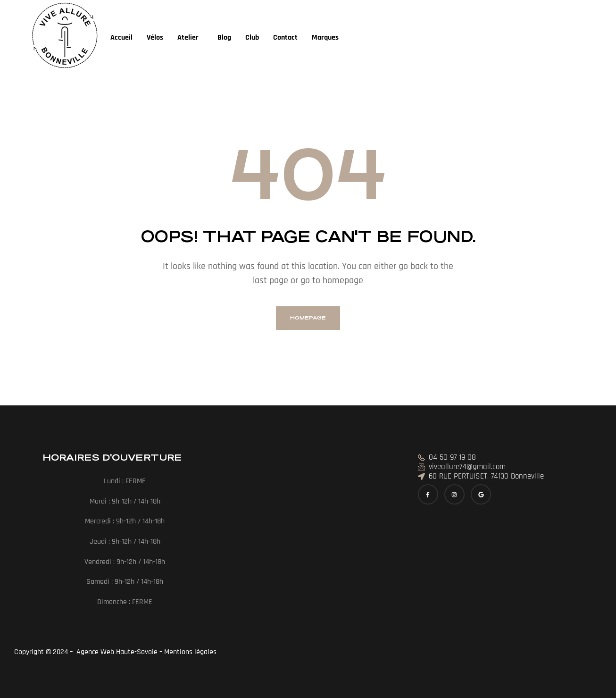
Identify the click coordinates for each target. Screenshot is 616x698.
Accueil (121, 38)
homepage (308, 318)
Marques (325, 38)
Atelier (188, 38)
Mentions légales (191, 652)
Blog (224, 38)
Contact (285, 38)
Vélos (155, 38)
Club (252, 38)
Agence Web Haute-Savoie (116, 652)
